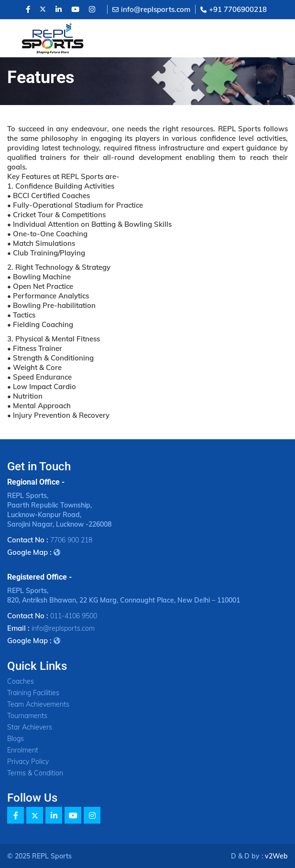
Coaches (21, 681)
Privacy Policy (28, 762)
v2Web (276, 856)
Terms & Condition (35, 773)
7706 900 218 (71, 540)
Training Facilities (33, 693)
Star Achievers (30, 727)
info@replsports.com (151, 9)
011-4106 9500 (74, 616)
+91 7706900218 (234, 9)
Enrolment (23, 750)
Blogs (16, 739)
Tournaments (27, 716)
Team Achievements (38, 704)
